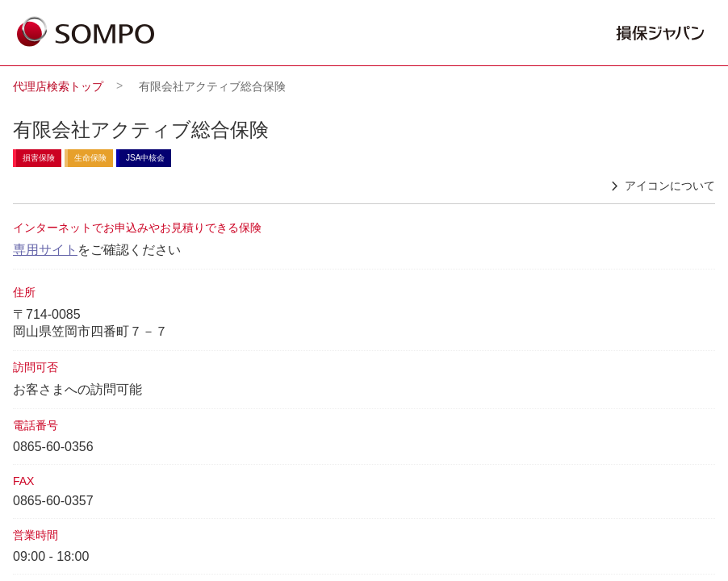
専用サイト (45, 250)
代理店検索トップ (58, 86)
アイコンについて (660, 186)
